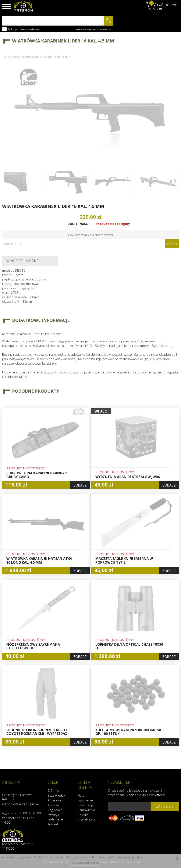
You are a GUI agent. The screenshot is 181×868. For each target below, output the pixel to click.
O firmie (53, 790)
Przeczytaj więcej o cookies (85, 863)
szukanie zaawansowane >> (93, 29)
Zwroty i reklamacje (55, 817)
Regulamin (55, 810)
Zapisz (172, 243)
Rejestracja (86, 805)
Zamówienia (86, 810)
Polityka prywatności (86, 817)
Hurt (81, 795)
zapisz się (165, 806)
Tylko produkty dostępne (21, 29)
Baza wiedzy (56, 795)
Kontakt (53, 824)
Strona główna (12, 57)
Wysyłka (53, 805)
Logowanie (85, 800)
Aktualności (56, 800)
